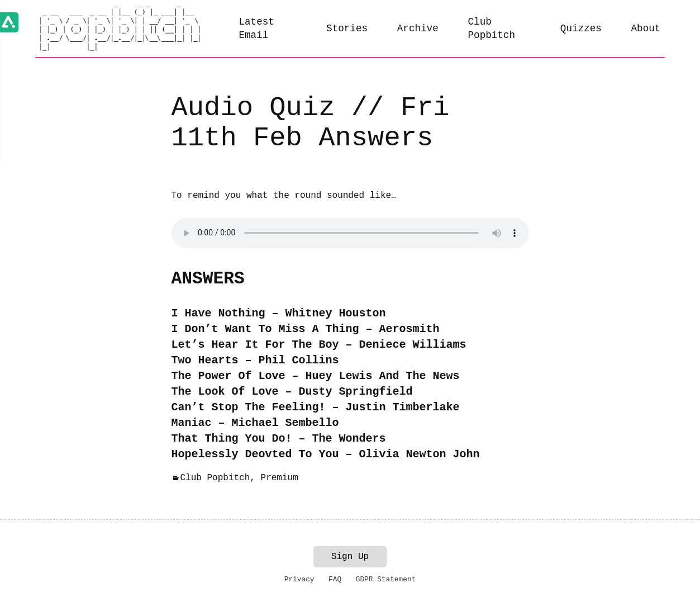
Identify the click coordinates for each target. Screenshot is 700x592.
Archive (418, 29)
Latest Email (256, 29)
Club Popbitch (492, 29)
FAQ (335, 579)
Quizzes (581, 29)
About (646, 29)
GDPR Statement (386, 579)
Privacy (299, 579)
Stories (347, 29)
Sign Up (350, 557)
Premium (280, 478)
